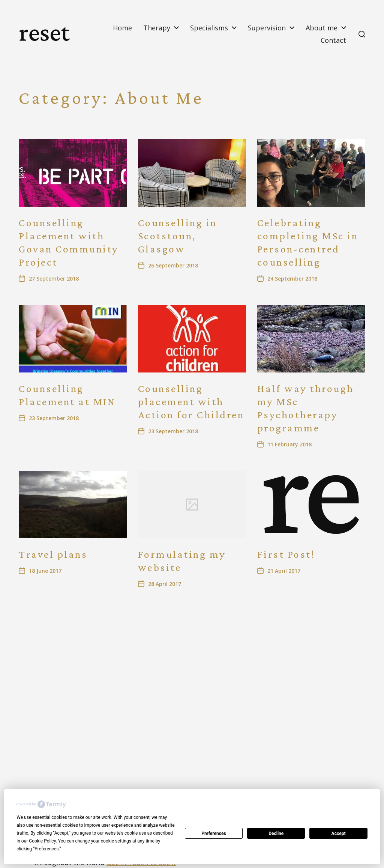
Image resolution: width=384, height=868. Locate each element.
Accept (339, 833)
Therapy (157, 28)
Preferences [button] (46, 849)
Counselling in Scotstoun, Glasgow (178, 236)
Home (122, 28)
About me (322, 28)
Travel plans (53, 554)
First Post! (286, 554)
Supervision (267, 28)
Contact (333, 40)
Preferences (214, 833)
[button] (362, 34)
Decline (276, 833)
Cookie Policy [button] (42, 841)
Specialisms (209, 28)
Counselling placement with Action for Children (191, 402)
